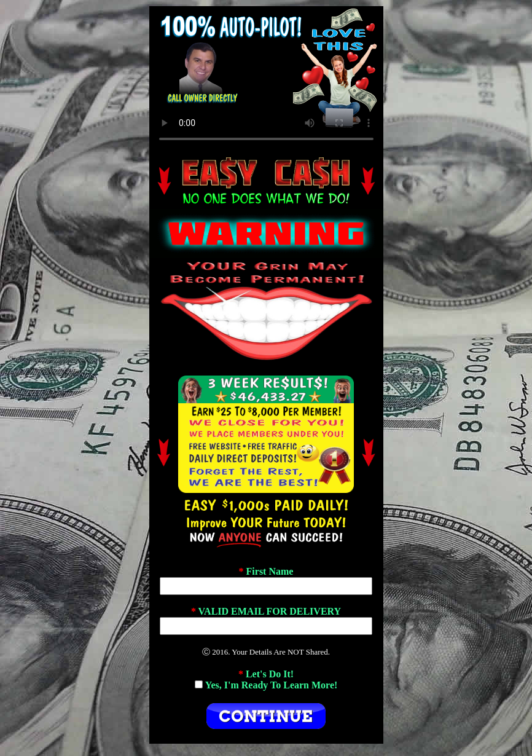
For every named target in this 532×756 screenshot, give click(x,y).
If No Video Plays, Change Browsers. (266, 79)
